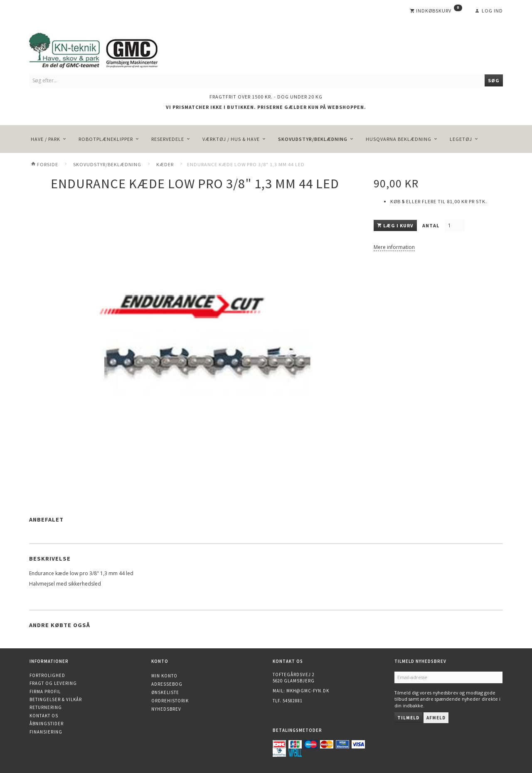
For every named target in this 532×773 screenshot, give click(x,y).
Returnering (46, 707)
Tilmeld (408, 718)
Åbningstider (47, 724)
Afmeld (436, 718)
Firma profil (45, 692)
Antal (431, 225)
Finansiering (46, 732)
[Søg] (494, 80)
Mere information (394, 247)
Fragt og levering (53, 683)
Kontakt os (44, 716)
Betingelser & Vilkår (56, 699)
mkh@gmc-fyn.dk (308, 691)
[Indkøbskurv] (436, 11)
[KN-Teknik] (104, 49)
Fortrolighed (47, 675)
